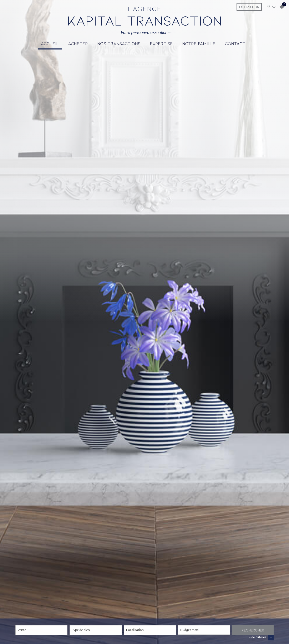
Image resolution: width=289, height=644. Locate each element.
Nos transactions (119, 43)
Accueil (50, 43)
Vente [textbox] (22, 630)
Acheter (78, 43)
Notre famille (199, 43)
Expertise (161, 43)
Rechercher (253, 630)
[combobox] (41, 630)
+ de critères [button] (261, 638)
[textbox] (96, 630)
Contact (235, 43)
